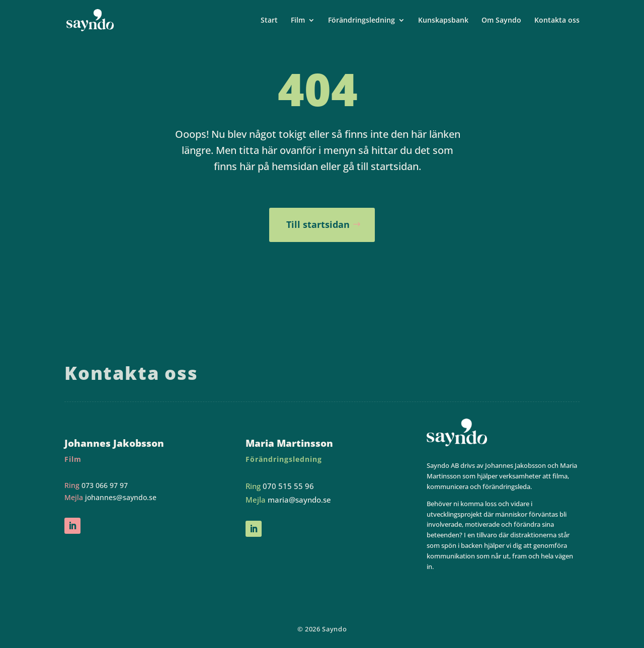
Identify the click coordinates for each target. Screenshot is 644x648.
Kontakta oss (557, 21)
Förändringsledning (361, 21)
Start (269, 21)
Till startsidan (318, 224)
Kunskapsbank (443, 21)
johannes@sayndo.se (121, 497)
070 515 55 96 (288, 486)
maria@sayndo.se (299, 500)
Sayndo (334, 629)
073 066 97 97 (105, 485)
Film (298, 21)
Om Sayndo (501, 21)
